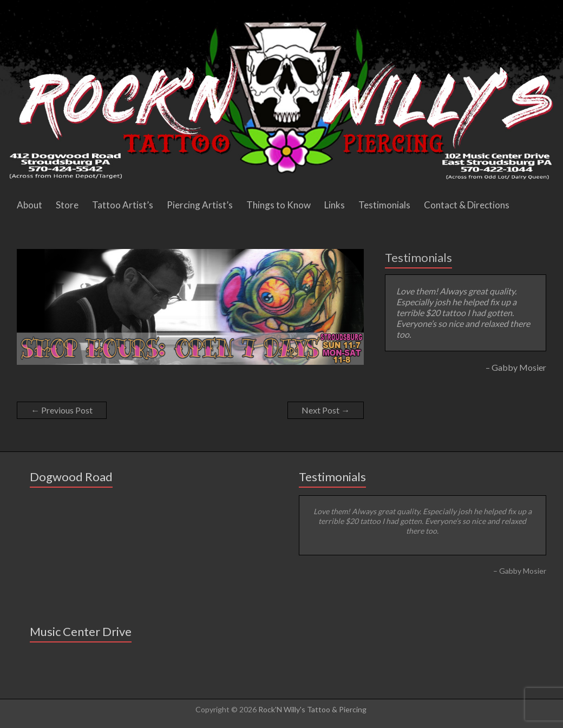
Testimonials (384, 205)
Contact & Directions (467, 205)
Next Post (326, 410)
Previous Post (62, 410)
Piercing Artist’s (200, 205)
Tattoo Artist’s (123, 205)
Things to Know (279, 205)
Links (335, 205)
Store (67, 205)
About (30, 205)
